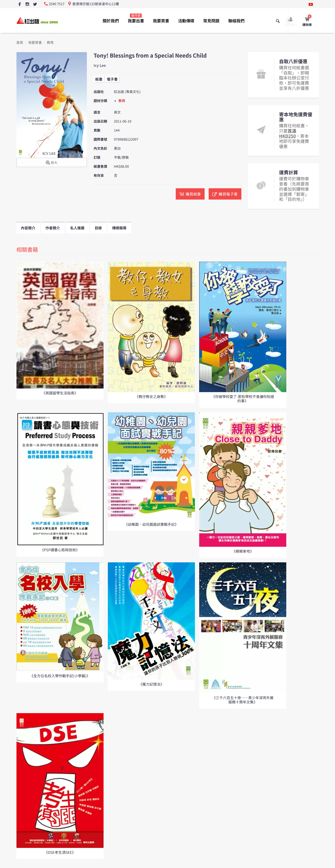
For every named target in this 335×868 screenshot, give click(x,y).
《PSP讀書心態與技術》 (60, 550)
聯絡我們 (236, 21)
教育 (50, 43)
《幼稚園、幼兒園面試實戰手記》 (151, 524)
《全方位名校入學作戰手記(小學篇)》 (60, 676)
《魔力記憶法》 (151, 684)
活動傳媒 (186, 21)
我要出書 (136, 19)
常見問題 (211, 21)
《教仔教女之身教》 (151, 396)
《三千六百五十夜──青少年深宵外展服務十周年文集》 (243, 700)
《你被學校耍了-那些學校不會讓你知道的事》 (243, 399)
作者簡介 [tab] (53, 228)
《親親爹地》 (243, 551)
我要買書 (161, 21)
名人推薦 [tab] (77, 228)
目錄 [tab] (98, 228)
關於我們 (111, 21)
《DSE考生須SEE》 (60, 852)
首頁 (20, 43)
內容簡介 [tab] (28, 228)
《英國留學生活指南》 (60, 393)
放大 (52, 163)
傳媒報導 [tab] (119, 228)
